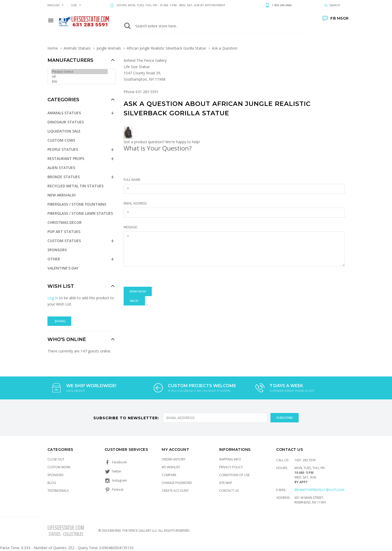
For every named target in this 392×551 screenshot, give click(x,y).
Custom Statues (64, 241)
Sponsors (57, 250)
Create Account (175, 491)
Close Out (56, 459)
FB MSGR (336, 18)
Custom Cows (61, 140)
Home (53, 48)
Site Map (226, 483)
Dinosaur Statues (66, 122)
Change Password (177, 483)
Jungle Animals (109, 48)
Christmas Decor (65, 222)
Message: (131, 227)
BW (80, 82)
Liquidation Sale (64, 131)
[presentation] (163, 277)
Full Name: (132, 180)
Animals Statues (77, 48)
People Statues (63, 149)
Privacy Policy (231, 467)
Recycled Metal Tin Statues (76, 186)
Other (54, 259)
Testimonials (58, 491)
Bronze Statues (64, 177)
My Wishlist (171, 467)
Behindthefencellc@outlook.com (323, 490)
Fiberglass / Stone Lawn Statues (80, 213)
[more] (59, 321)
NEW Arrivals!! (62, 195)
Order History (174, 459)
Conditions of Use (234, 475)
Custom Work (59, 467)
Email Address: (135, 203)
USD (74, 5)
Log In (53, 298)
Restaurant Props (66, 158)
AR (80, 77)
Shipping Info (230, 459)
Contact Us (229, 491)
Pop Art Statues (64, 232)
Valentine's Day (63, 268)
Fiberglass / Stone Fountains (77, 204)
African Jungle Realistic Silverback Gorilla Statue (166, 48)
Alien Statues (61, 168)
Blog (52, 483)
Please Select (80, 72)
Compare (169, 475)
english (53, 5)
